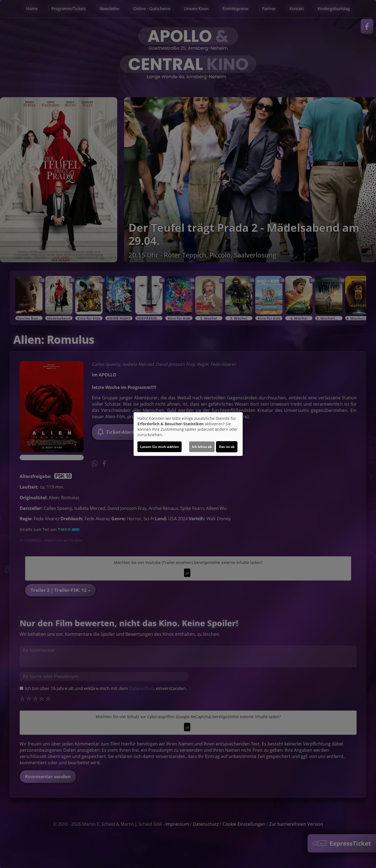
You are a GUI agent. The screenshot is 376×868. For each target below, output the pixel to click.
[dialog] (188, 434)
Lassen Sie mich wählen (160, 447)
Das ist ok (227, 447)
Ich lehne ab (202, 447)
